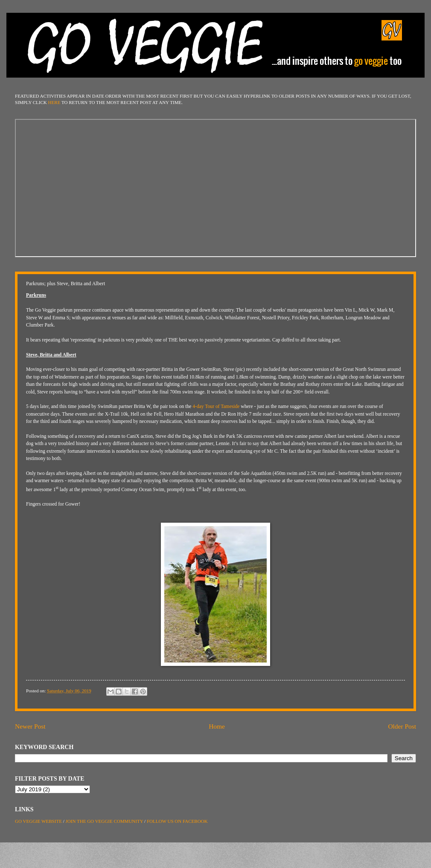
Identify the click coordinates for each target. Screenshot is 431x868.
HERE (54, 102)
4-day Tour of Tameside (216, 407)
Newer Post (30, 726)
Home (217, 726)
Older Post (402, 726)
